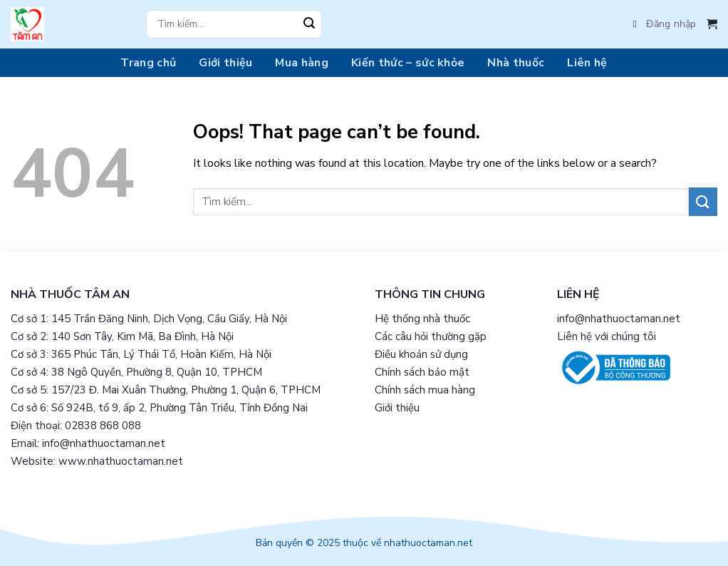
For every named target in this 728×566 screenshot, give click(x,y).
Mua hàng (302, 63)
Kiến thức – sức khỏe (408, 63)
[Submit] (309, 24)
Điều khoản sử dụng (421, 354)
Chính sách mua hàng (425, 390)
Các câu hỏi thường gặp (431, 336)
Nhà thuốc (516, 63)
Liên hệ (587, 63)
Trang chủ (148, 63)
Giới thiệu (225, 63)
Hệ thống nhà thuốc (422, 319)
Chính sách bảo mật (422, 372)
